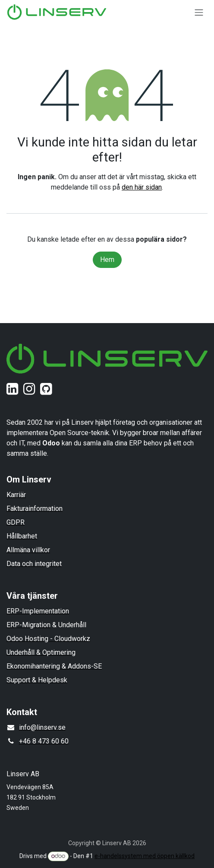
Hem (107, 260)
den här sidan (142, 187)
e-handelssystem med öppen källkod (145, 856)
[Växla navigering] (199, 12)
